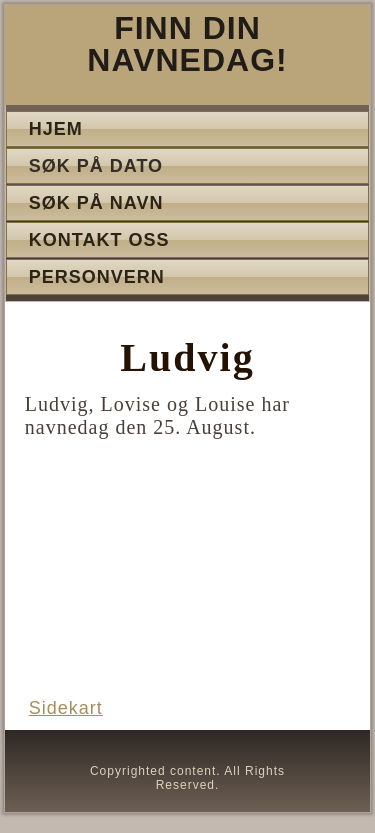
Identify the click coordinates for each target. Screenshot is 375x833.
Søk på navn (96, 203)
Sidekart (66, 708)
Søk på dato (96, 166)
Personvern (97, 277)
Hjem (56, 129)
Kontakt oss (99, 240)
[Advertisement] (188, 583)
